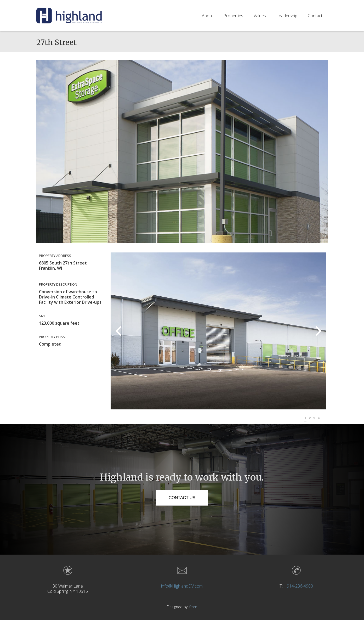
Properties (233, 15)
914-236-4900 (300, 586)
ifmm (193, 607)
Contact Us (182, 498)
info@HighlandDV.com (182, 586)
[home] (69, 15)
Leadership (287, 15)
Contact (315, 15)
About (207, 15)
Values (260, 15)
